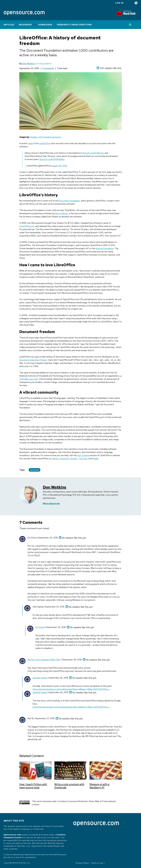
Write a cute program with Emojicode (69, 786)
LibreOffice (45, 143)
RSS (136, 3)
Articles (9, 25)
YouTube (83, 459)
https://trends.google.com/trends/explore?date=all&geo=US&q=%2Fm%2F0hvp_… (72, 689)
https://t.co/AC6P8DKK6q (52, 159)
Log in (119, 3)
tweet (31, 143)
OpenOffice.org (27, 226)
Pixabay (34, 137)
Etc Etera (40, 627)
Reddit (95, 459)
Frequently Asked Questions (74, 25)
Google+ (74, 459)
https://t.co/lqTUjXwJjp (92, 153)
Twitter (55, 459)
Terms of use (97, 863)
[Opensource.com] (24, 13)
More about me (51, 504)
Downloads (45, 25)
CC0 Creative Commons (50, 137)
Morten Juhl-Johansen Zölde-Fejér (44, 660)
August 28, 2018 (59, 166)
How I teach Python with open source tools (33, 786)
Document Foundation (69, 201)
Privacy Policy (82, 863)
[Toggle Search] (130, 25)
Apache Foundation (105, 248)
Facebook (64, 459)
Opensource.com (12, 835)
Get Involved (83, 455)
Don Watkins (29, 64)
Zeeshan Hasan (40, 678)
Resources (25, 25)
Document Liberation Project (33, 360)
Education (35, 470)
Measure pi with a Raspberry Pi (99, 786)
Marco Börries (62, 213)
